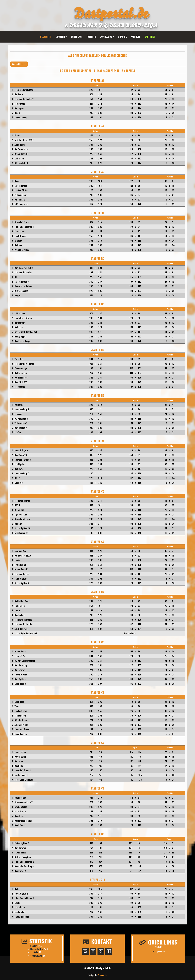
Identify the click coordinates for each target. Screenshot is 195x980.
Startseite (46, 37)
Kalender (136, 37)
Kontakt (157, 947)
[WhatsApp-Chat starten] (93, 951)
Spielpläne (77, 37)
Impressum (158, 951)
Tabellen (91, 37)
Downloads (106, 37)
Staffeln (60, 37)
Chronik (122, 37)
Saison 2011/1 (18, 64)
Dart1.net (150, 37)
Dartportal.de (104, 968)
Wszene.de (102, 975)
